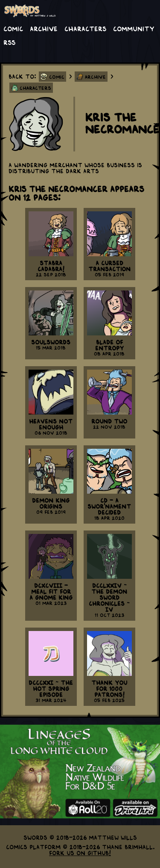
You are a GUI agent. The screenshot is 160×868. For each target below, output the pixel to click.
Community (134, 28)
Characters (85, 28)
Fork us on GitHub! (80, 853)
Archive (44, 28)
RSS (9, 42)
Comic (13, 28)
